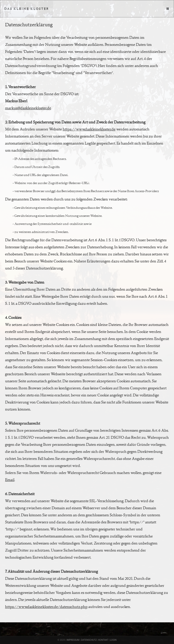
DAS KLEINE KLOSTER (27, 9)
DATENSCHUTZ (89, 640)
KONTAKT (103, 640)
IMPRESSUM (73, 640)
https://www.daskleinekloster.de (89, 129)
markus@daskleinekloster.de (28, 108)
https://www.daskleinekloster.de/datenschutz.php (46, 607)
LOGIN (113, 640)
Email (10, 480)
